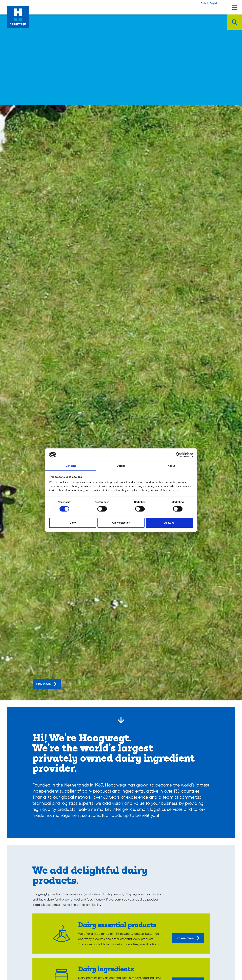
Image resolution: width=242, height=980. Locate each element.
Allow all (169, 523)
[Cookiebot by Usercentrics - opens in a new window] (178, 455)
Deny (73, 523)
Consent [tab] (71, 466)
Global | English (209, 3)
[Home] (18, 14)
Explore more (188, 938)
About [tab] (171, 466)
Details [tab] (121, 466)
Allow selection (121, 523)
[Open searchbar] (234, 22)
